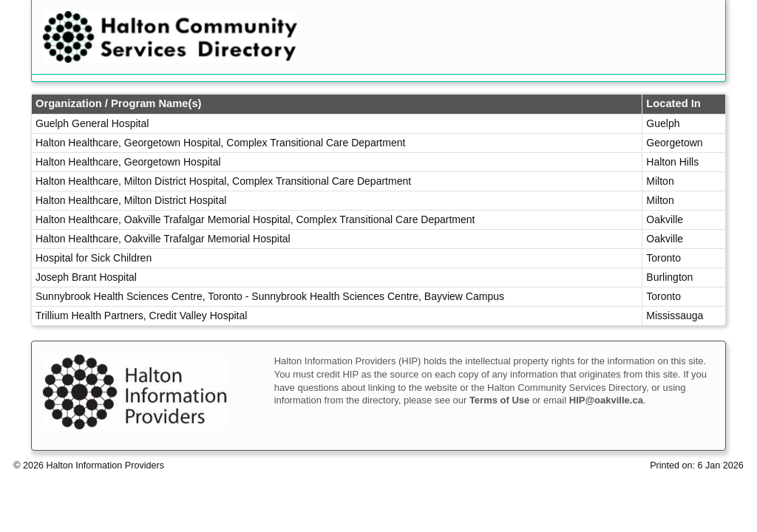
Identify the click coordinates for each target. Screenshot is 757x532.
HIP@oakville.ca (606, 400)
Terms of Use (499, 400)
